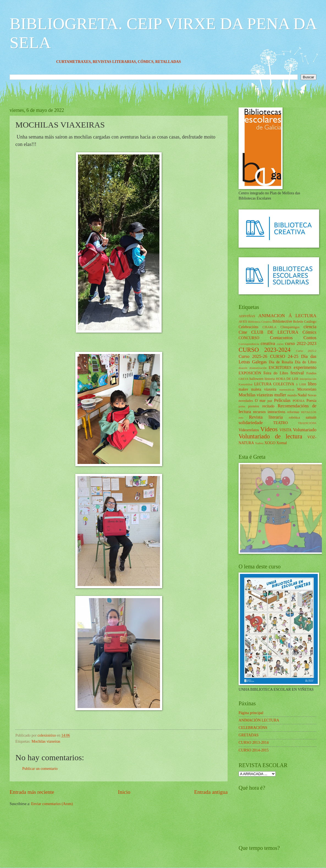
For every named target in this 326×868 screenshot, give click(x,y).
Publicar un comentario (40, 769)
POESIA (299, 401)
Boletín (298, 322)
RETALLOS (309, 412)
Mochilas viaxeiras (46, 741)
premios (254, 406)
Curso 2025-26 (253, 356)
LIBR (303, 384)
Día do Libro (306, 362)
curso (280, 344)
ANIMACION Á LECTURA (287, 316)
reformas (293, 412)
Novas (312, 395)
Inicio (124, 792)
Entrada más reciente (32, 792)
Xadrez (259, 443)
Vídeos (269, 429)
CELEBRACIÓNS (253, 728)
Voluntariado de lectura (270, 436)
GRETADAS (248, 735)
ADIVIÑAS (247, 316)
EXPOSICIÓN (250, 373)
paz (270, 401)
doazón (243, 368)
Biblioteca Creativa (260, 322)
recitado (268, 406)
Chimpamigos (290, 327)
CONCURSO (249, 338)
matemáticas (287, 389)
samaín (311, 417)
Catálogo (310, 322)
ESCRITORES (280, 368)
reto (241, 418)
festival (297, 373)
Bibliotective (282, 321)
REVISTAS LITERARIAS (123, 62)
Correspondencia (249, 344)
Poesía (311, 401)
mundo (292, 395)
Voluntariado (305, 430)
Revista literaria (266, 417)
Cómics (309, 332)
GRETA (244, 379)
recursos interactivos (269, 412)
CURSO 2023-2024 (265, 350)
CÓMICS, (155, 62)
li (297, 384)
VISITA (286, 430)
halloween (256, 379)
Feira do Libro (276, 373)
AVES (243, 322)
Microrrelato (307, 389)
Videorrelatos (249, 430)
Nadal (302, 395)
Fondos (311, 373)
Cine (243, 332)
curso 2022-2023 (301, 343)
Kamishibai (246, 384)
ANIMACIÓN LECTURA (259, 720)
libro (312, 384)
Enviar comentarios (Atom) (52, 804)
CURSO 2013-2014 (254, 743)
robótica (294, 418)
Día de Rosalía (281, 362)
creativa (268, 343)
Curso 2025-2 (306, 351)
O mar (260, 401)
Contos (310, 338)
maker (243, 389)
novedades (246, 401)
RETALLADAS (177, 62)
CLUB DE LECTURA (275, 332)
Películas (282, 400)
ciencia (310, 327)
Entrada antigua (211, 792)
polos (242, 406)
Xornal (281, 443)
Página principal (251, 713)
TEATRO (281, 423)
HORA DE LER (287, 379)
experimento (305, 367)
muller (280, 395)
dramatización (258, 368)
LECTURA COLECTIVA (274, 384)
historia (270, 379)
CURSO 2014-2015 (254, 750)
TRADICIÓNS (307, 423)
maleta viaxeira (264, 389)
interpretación (308, 379)
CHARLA (270, 327)
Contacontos (281, 338)
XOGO (270, 443)
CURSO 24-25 (284, 356)
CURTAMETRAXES (82, 62)
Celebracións (248, 327)
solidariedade (251, 423)
